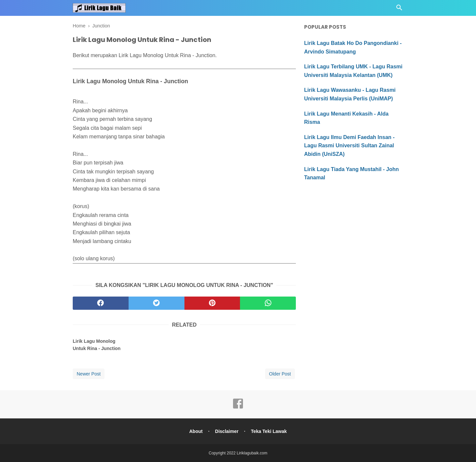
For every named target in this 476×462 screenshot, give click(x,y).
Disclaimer (227, 431)
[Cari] (399, 9)
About (196, 431)
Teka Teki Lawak (269, 431)
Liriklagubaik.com (252, 453)
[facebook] (101, 303)
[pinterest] (212, 303)
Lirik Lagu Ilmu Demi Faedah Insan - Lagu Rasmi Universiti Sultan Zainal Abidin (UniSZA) (349, 146)
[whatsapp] (268, 303)
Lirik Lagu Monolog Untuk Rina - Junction (97, 345)
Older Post (280, 374)
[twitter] (157, 303)
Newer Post (89, 374)
